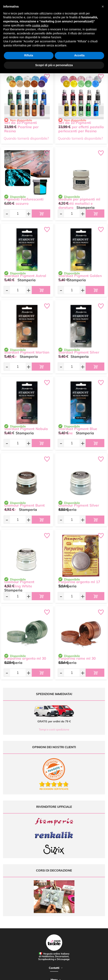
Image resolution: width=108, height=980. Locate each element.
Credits (64, 975)
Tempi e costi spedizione (54, 729)
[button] (103, 7)
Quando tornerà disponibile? (26, 138)
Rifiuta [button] (29, 55)
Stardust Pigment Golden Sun (80, 278)
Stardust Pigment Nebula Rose (26, 431)
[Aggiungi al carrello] (41, 214)
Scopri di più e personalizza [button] (54, 65)
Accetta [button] (79, 55)
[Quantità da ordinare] (18, 213)
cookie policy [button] (40, 25)
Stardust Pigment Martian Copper (27, 354)
